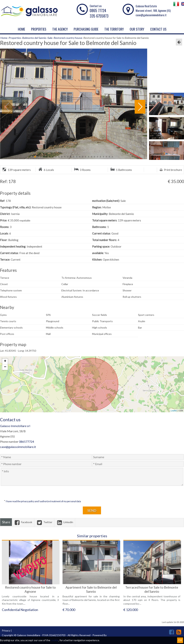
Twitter (44, 522)
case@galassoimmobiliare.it (151, 15)
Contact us (158, 29)
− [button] (5, 367)
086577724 (27, 441)
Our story (137, 29)
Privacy (6, 630)
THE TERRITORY (114, 29)
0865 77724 (98, 10)
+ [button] (5, 361)
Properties (39, 29)
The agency (60, 29)
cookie (55, 640)
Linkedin (65, 522)
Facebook (23, 522)
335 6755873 (99, 16)
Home (21, 29)
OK (180, 640)
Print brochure (170, 170)
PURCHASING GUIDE (86, 29)
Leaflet (174, 411)
